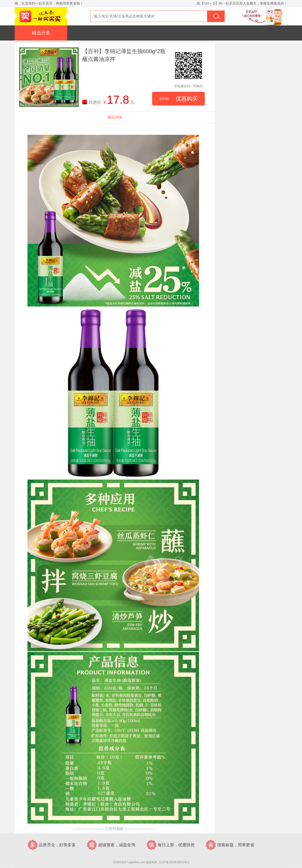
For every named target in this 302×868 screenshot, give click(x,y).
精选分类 (41, 33)
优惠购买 (178, 99)
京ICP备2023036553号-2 (174, 862)
